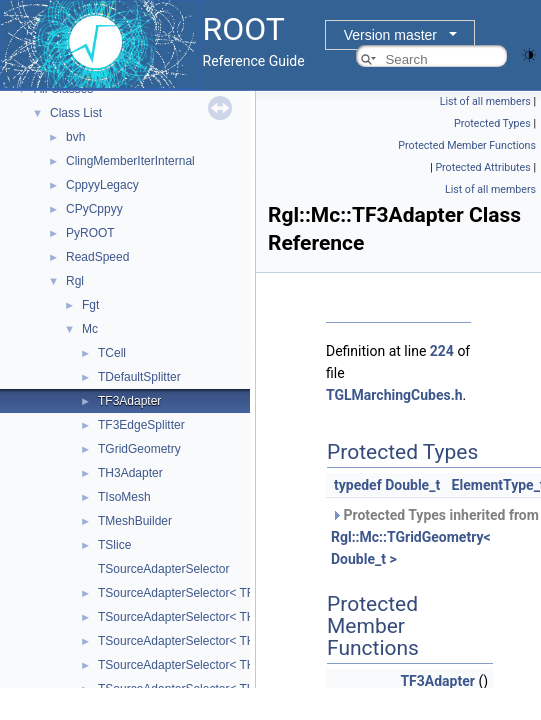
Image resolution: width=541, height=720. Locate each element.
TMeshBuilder (135, 521)
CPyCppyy (94, 209)
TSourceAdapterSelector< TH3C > (189, 617)
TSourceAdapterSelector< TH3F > (189, 665)
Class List (76, 113)
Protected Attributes (482, 167)
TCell (112, 353)
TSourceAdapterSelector (163, 569)
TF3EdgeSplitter (141, 425)
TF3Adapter (129, 401)
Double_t (412, 485)
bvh (75, 137)
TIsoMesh (124, 497)
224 (442, 351)
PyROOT (90, 233)
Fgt (90, 305)
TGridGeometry (139, 449)
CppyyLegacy (102, 185)
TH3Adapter (130, 473)
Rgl (75, 281)
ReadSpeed (97, 257)
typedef (358, 485)
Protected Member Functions (467, 145)
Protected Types (492, 123)
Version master (390, 35)
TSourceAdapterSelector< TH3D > (189, 641)
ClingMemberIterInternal (130, 161)
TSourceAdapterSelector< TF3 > (184, 593)
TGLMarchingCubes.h (394, 395)
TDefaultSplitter (139, 377)
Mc (90, 329)
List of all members (485, 101)
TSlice (114, 545)
